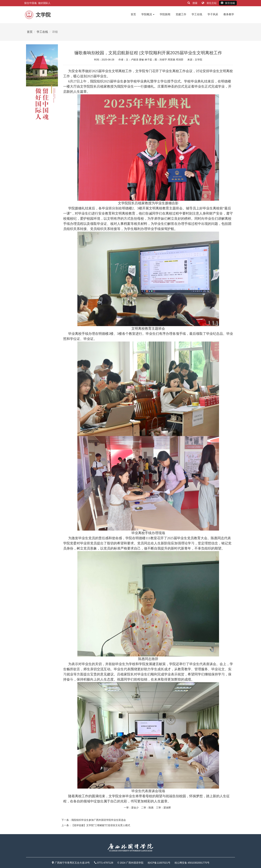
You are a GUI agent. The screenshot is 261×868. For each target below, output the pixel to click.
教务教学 (229, 14)
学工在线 (197, 14)
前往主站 (209, 3)
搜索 (193, 3)
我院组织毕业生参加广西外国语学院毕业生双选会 (99, 820)
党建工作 (181, 14)
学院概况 (148, 14)
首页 (133, 14)
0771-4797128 (105, 863)
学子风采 (213, 14)
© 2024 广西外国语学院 (130, 863)
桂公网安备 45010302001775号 (192, 863)
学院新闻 (165, 14)
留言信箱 (228, 3)
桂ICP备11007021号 (159, 863)
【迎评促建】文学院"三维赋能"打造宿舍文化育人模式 (101, 825)
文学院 (198, 60)
